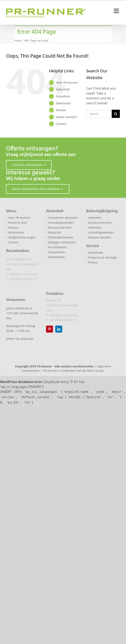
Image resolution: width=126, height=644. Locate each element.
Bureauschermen (60, 227)
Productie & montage (103, 257)
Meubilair (55, 232)
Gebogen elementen (62, 242)
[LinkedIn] (59, 329)
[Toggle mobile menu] (117, 11)
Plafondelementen (61, 237)
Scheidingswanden (61, 223)
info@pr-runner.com (24, 274)
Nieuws (61, 110)
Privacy (93, 262)
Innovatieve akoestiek (63, 218)
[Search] (116, 114)
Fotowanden (56, 257)
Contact (61, 124)
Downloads (63, 103)
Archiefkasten (57, 247)
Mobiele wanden (100, 237)
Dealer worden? (67, 117)
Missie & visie (17, 223)
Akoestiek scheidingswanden (101, 230)
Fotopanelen (57, 252)
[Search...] (99, 114)
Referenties (16, 232)
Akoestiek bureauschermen (100, 220)
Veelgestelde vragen (22, 237)
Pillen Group (95, 371)
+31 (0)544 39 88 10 (22, 279)
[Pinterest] (49, 329)
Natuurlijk (63, 89)
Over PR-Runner (67, 83)
